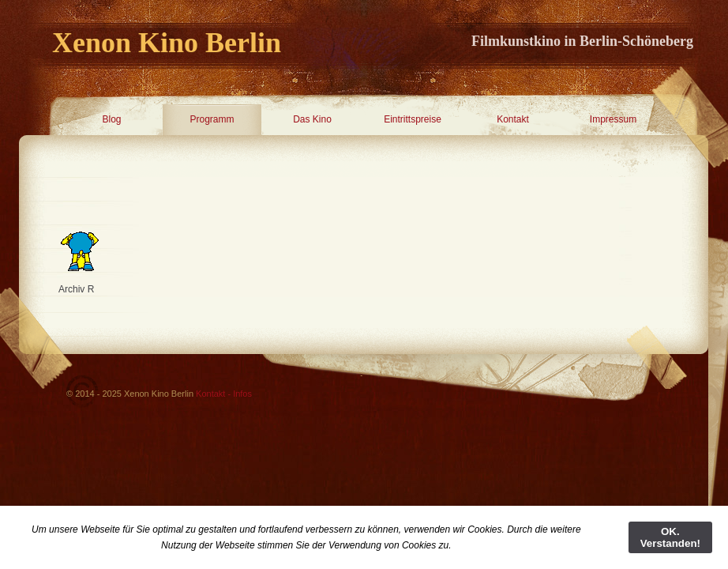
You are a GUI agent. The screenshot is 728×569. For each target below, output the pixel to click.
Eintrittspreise (413, 119)
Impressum (613, 119)
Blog (111, 119)
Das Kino (312, 119)
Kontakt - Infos (224, 394)
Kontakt (513, 119)
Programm (212, 119)
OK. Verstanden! (670, 537)
